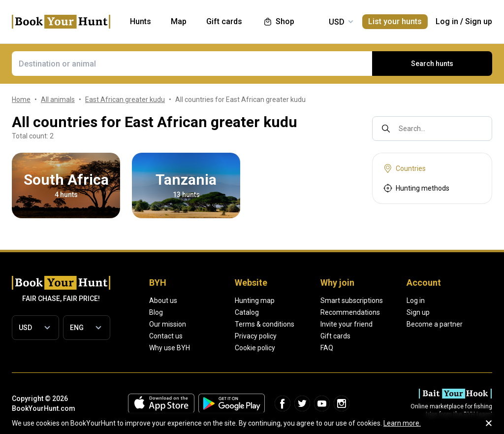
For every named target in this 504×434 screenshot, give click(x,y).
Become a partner (435, 324)
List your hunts (395, 21)
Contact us (166, 336)
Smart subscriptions (352, 300)
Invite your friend (346, 324)
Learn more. (402, 423)
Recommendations (350, 312)
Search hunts (432, 64)
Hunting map (255, 300)
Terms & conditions (265, 324)
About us (163, 300)
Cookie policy (255, 348)
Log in (447, 21)
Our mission (168, 324)
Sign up (479, 21)
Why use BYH (170, 348)
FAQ (327, 348)
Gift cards (335, 336)
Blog (156, 312)
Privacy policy (256, 336)
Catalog (247, 312)
